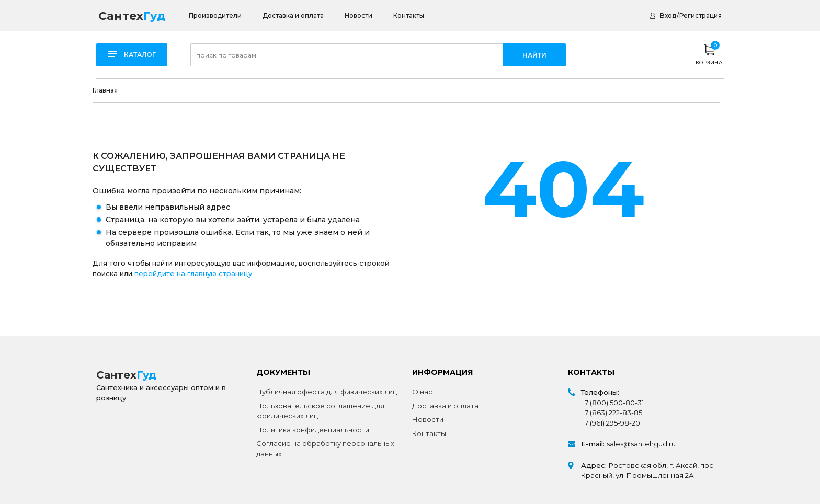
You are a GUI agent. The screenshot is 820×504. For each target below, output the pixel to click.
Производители (215, 15)
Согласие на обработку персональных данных (325, 449)
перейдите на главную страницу (193, 273)
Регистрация (701, 15)
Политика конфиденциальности (313, 430)
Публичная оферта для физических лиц (327, 392)
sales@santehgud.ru (641, 444)
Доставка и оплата (293, 15)
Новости (358, 15)
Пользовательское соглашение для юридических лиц (320, 411)
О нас (422, 392)
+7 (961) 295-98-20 (611, 423)
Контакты (409, 15)
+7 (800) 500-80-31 (612, 403)
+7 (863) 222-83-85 (612, 413)
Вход (668, 15)
